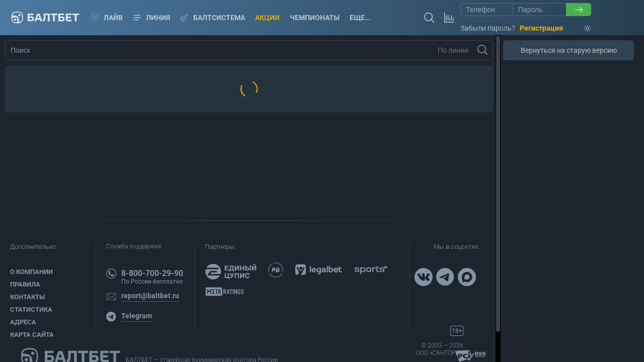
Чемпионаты (315, 18)
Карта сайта (32, 335)
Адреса (23, 322)
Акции (267, 18)
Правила (25, 284)
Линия (151, 18)
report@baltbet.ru (150, 296)
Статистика (31, 309)
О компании (31, 272)
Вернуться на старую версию (569, 50)
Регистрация (541, 28)
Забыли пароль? (488, 28)
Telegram (137, 316)
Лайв (107, 18)
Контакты (27, 297)
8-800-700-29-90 (152, 273)
